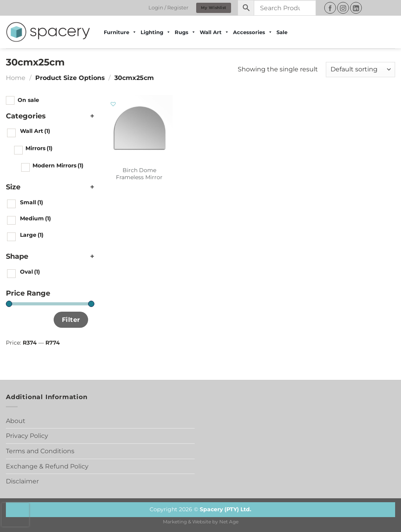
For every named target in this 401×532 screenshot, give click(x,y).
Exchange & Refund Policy (47, 466)
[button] (114, 104)
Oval (30, 272)
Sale (282, 32)
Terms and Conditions (40, 451)
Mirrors (39, 148)
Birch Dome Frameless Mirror (139, 174)
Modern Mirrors (58, 165)
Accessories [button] (253, 32)
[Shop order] (360, 70)
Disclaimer (22, 481)
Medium (35, 218)
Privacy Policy (27, 436)
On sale (28, 100)
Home (16, 78)
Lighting (156, 32)
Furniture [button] (120, 32)
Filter (71, 320)
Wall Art (35, 131)
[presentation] (15, 515)
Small (32, 202)
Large (32, 235)
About (16, 421)
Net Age (229, 522)
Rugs (185, 32)
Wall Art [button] (214, 32)
